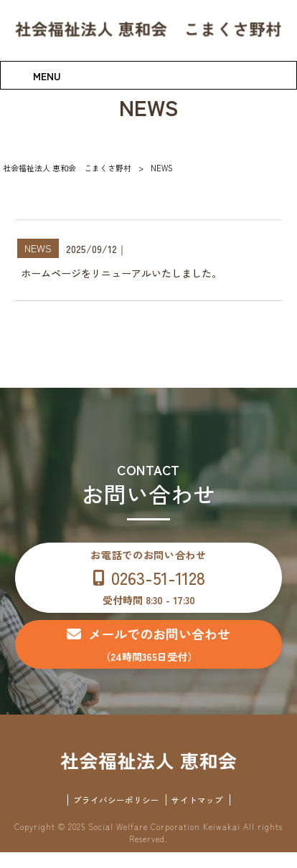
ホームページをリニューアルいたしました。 (121, 273)
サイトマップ (197, 815)
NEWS (38, 248)
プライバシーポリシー (116, 815)
